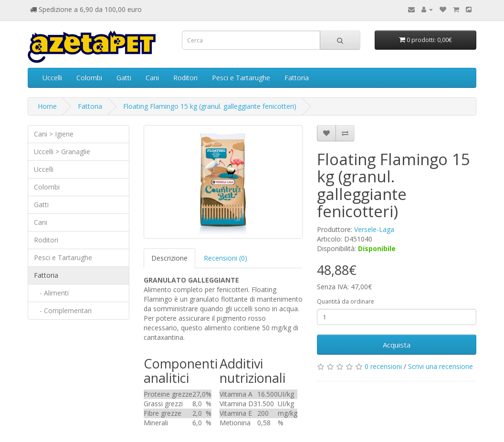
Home (47, 106)
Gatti (124, 78)
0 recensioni (383, 366)
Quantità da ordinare (346, 301)
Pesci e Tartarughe (241, 78)
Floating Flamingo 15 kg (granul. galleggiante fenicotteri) (210, 106)
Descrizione (169, 258)
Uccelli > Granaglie (62, 152)
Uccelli (52, 78)
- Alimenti (51, 293)
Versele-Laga (374, 229)
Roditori (185, 78)
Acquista (397, 345)
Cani (152, 78)
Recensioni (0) (226, 258)
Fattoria (297, 78)
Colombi (89, 78)
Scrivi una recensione (441, 366)
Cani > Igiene (54, 134)
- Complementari (63, 310)
